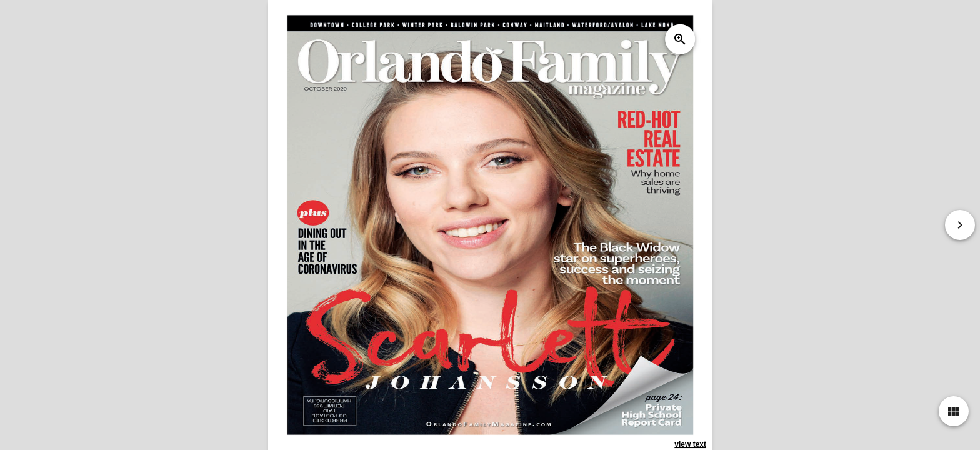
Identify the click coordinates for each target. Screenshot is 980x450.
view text (690, 444)
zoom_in (679, 39)
